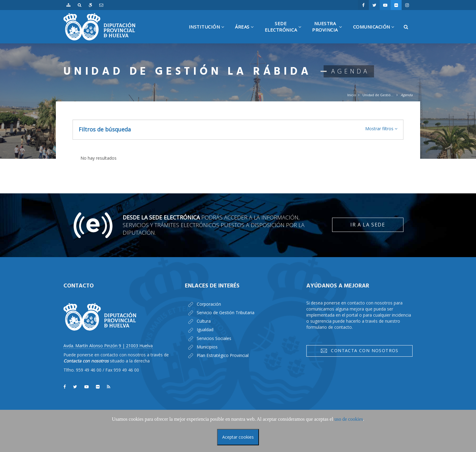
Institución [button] (209, 34)
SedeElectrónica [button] (286, 32)
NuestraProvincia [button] (330, 32)
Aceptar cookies (238, 437)
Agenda (407, 95)
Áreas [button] (247, 34)
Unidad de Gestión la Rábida (378, 95)
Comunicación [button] (376, 34)
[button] (381, 129)
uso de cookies (348, 419)
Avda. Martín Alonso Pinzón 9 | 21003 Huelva (108, 346)
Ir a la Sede (368, 225)
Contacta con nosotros (359, 351)
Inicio (352, 95)
